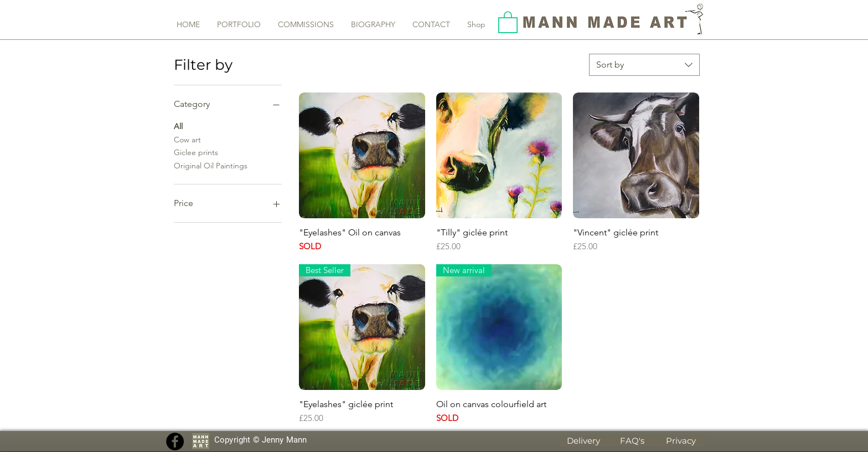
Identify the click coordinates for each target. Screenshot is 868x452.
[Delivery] (583, 441)
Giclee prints (196, 152)
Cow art (187, 139)
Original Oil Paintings (211, 165)
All (178, 126)
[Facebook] (175, 441)
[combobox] (644, 65)
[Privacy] (681, 441)
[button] (508, 22)
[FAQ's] (632, 441)
